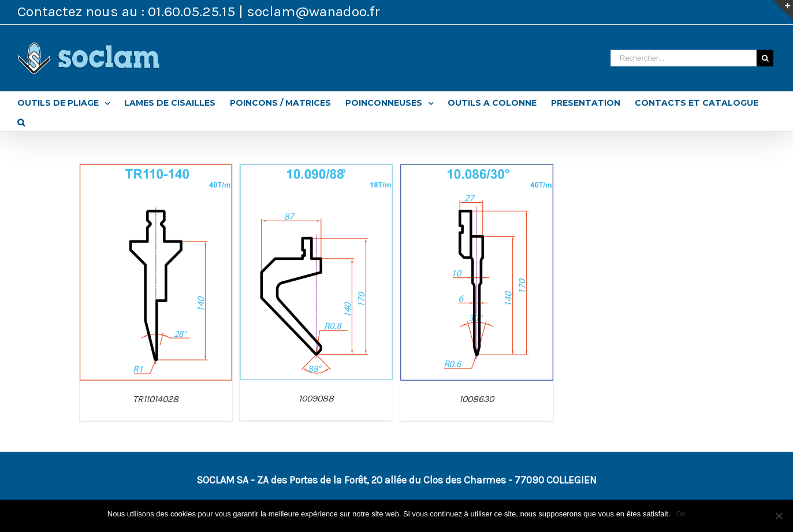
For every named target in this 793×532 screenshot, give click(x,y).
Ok (681, 514)
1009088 (316, 398)
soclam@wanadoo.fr (313, 11)
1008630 (476, 399)
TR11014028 (156, 399)
